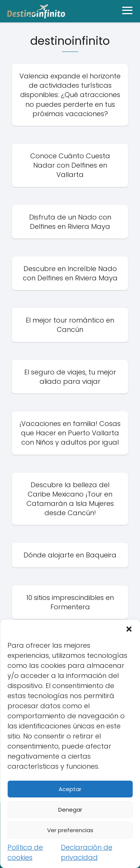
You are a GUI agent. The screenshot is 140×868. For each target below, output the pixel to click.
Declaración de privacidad (87, 852)
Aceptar (70, 789)
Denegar (70, 810)
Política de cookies (25, 852)
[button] (129, 629)
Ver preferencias (70, 830)
